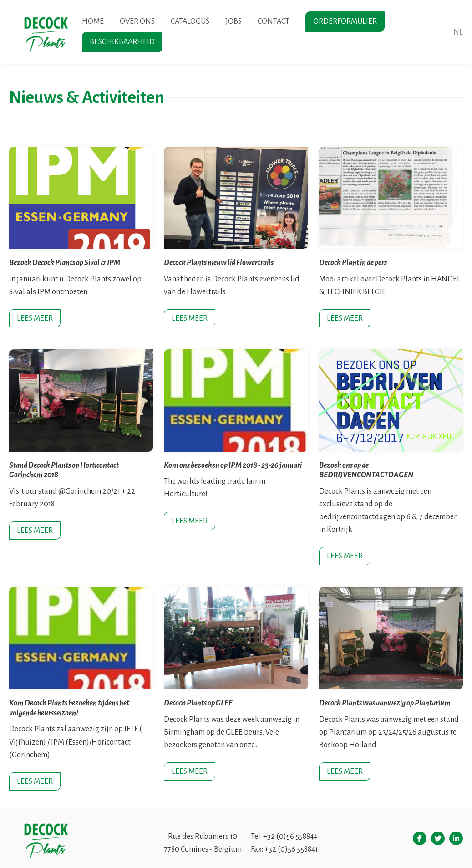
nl (458, 32)
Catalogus (190, 21)
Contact (274, 21)
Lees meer (35, 318)
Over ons (137, 21)
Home (93, 21)
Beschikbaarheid (122, 42)
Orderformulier (345, 21)
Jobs (233, 21)
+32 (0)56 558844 (290, 837)
